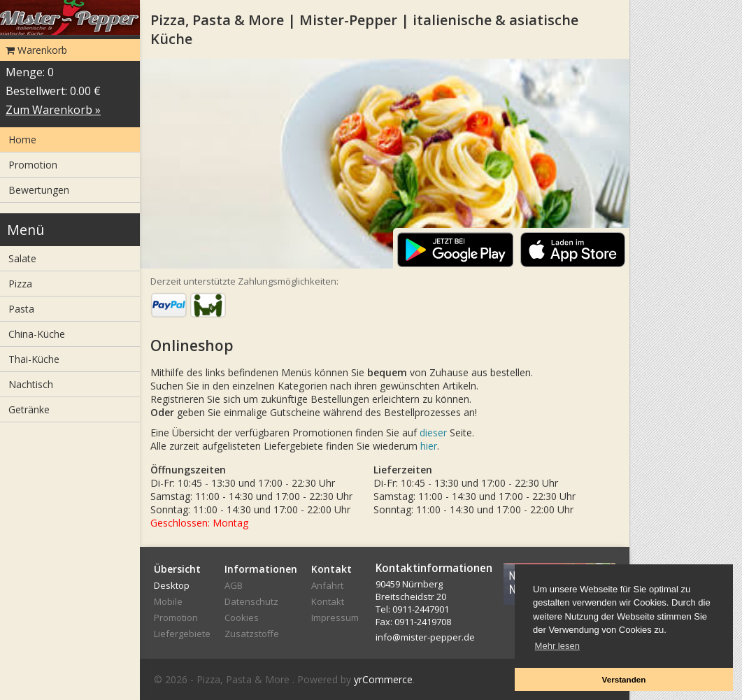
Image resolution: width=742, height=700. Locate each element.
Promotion (33, 165)
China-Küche (37, 334)
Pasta (21, 309)
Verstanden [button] (623, 679)
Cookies (242, 617)
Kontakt (328, 601)
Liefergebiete (182, 634)
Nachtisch (31, 384)
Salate (22, 258)
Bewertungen (39, 190)
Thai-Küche (34, 359)
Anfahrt (327, 585)
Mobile (168, 601)
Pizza (20, 284)
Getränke (29, 409)
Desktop (172, 585)
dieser (433, 433)
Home (22, 140)
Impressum (335, 617)
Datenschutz (251, 601)
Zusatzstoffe (252, 634)
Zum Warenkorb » (53, 110)
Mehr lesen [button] (557, 646)
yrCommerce (383, 679)
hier (429, 446)
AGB (234, 585)
